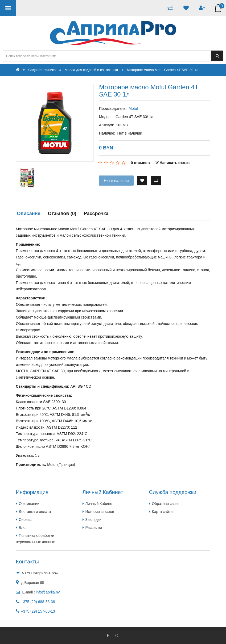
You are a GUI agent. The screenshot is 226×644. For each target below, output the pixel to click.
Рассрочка (96, 214)
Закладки (94, 520)
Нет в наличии (116, 181)
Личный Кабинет (100, 504)
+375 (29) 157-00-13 (38, 611)
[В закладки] (142, 181)
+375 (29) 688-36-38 (38, 602)
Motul (133, 108)
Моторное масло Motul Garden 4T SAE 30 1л (163, 70)
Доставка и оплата (35, 512)
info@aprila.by (48, 592)
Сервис (25, 520)
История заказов (100, 512)
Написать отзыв (172, 163)
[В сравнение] (156, 181)
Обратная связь (166, 504)
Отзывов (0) (62, 214)
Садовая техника (42, 70)
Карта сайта (162, 512)
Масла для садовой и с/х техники (91, 70)
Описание (29, 214)
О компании (29, 504)
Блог (23, 528)
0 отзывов (140, 163)
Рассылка (94, 528)
